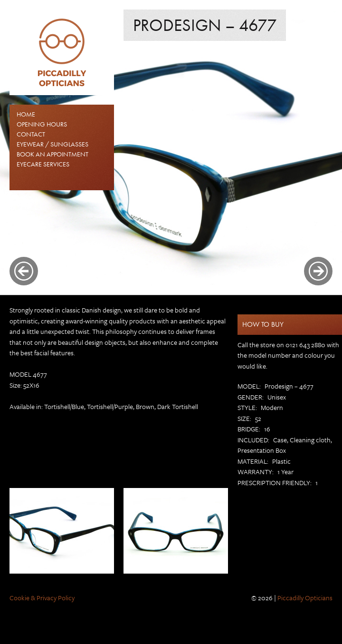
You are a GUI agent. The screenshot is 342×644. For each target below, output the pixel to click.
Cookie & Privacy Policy (42, 598)
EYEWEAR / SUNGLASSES (52, 144)
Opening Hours (42, 124)
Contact (31, 134)
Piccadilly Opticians (305, 598)
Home (26, 114)
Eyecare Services (43, 164)
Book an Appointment (52, 154)
